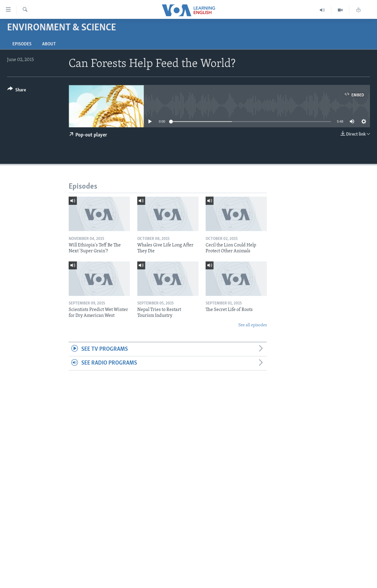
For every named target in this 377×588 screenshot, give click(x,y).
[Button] (17, 91)
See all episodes (253, 325)
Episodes (22, 44)
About (49, 44)
